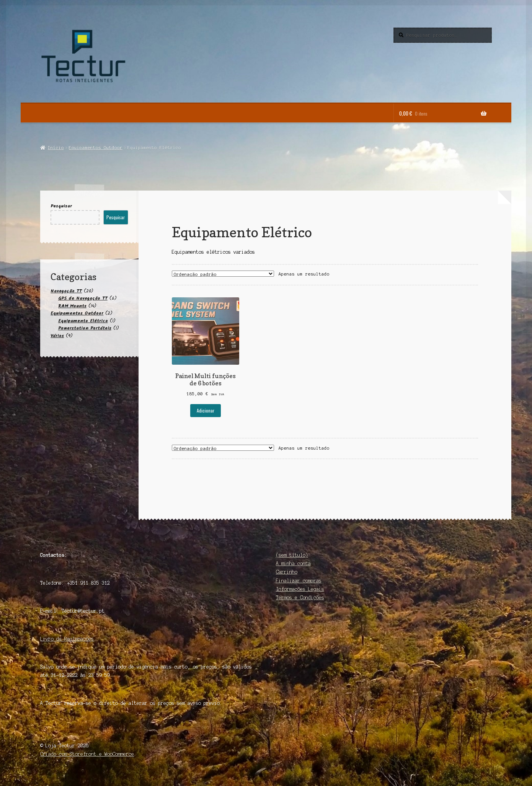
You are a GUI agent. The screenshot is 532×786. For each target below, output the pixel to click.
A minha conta (293, 563)
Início (56, 148)
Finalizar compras (299, 581)
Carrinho (287, 572)
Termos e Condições (300, 598)
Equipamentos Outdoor (96, 148)
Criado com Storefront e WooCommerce (87, 754)
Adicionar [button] (206, 410)
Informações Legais (300, 589)
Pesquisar (61, 206)
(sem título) (292, 555)
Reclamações (79, 639)
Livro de (52, 639)
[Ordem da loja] (223, 274)
